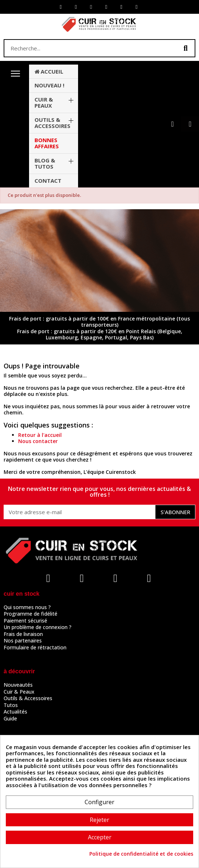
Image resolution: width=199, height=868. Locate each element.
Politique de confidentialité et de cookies (141, 854)
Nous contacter (38, 441)
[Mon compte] (172, 124)
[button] (190, 124)
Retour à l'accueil (40, 435)
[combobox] (86, 48)
